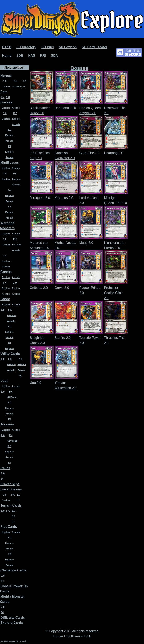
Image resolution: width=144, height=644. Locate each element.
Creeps (6, 272)
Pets (4, 92)
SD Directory (26, 47)
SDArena (17, 87)
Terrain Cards (11, 505)
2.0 (25, 81)
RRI (43, 56)
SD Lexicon (68, 47)
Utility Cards (10, 354)
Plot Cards (9, 527)
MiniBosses (10, 163)
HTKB (7, 47)
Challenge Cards (13, 570)
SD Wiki (47, 47)
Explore (6, 108)
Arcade (16, 108)
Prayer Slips (10, 484)
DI (24, 87)
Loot (4, 381)
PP (9, 554)
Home (7, 56)
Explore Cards (12, 623)
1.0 (5, 81)
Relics (5, 468)
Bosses (6, 102)
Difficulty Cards (13, 618)
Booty (5, 299)
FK (16, 81)
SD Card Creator (95, 47)
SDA (55, 56)
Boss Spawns (11, 489)
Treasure (7, 424)
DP (13, 516)
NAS (32, 56)
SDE (20, 56)
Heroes (6, 76)
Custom (6, 87)
